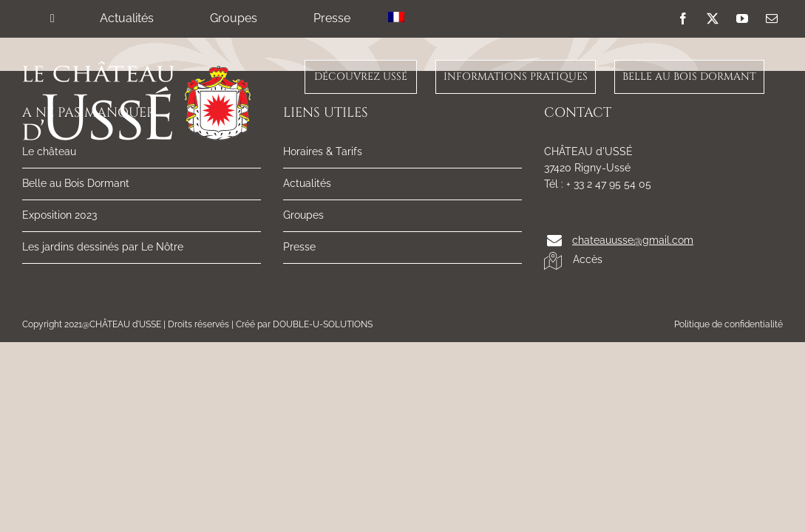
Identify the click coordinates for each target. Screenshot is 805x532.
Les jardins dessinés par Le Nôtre (103, 247)
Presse (299, 247)
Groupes (303, 215)
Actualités (307, 183)
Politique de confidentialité (728, 324)
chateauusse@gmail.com (633, 240)
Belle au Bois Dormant (76, 183)
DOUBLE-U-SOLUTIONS (323, 324)
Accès (573, 260)
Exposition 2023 (60, 215)
